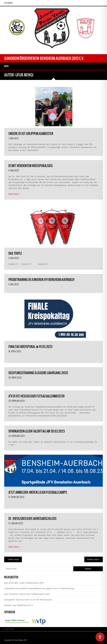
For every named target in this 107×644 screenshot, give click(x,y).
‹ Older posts (13, 559)
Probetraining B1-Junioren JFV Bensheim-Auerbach (41, 280)
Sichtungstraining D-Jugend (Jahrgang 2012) (38, 373)
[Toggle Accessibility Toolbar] (100, 637)
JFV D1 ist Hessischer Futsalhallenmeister (36, 396)
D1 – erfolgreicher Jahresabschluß (32, 519)
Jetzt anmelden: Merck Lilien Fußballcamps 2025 (27, 594)
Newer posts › (94, 559)
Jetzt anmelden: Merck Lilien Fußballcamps (38, 492)
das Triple (15, 253)
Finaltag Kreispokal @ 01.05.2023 (30, 347)
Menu (7, 66)
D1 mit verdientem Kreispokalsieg (31, 166)
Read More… (14, 194)
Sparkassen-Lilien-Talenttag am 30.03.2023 (37, 431)
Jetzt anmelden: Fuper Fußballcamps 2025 (24, 583)
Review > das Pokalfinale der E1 (19, 605)
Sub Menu (8, 3)
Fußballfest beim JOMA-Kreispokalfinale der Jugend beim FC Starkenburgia (39, 588)
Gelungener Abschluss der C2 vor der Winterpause (28, 600)
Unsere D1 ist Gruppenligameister (31, 134)
